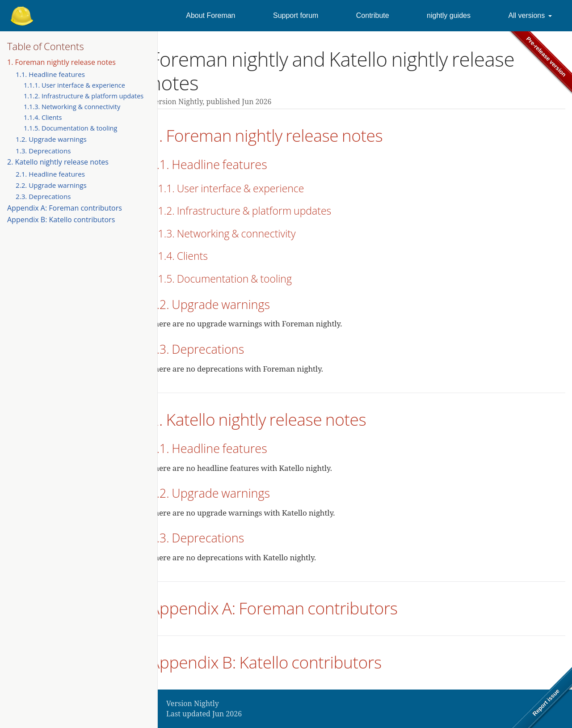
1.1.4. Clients (43, 117)
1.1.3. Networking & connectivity (72, 107)
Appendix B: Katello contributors (61, 220)
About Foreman (210, 15)
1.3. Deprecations (43, 151)
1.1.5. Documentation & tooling (70, 128)
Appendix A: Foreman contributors (65, 208)
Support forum (296, 15)
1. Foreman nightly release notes (61, 62)
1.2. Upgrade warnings (51, 139)
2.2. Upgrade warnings (51, 185)
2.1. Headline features (50, 174)
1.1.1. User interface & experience (74, 85)
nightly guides (449, 15)
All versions (526, 15)
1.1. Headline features (50, 74)
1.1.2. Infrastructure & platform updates (84, 96)
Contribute (373, 15)
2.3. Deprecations (43, 196)
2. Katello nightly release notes (58, 162)
